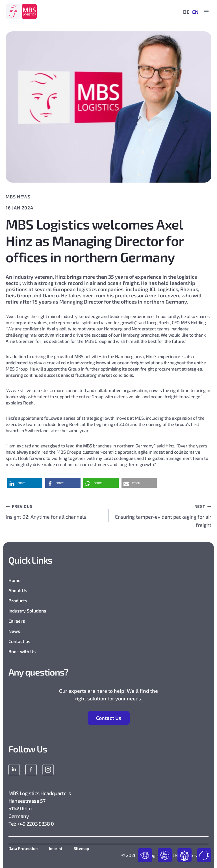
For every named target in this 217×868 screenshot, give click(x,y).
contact (204, 855)
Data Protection (23, 848)
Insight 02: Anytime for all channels (55, 511)
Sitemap (81, 848)
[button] (25, 483)
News (14, 631)
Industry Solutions (27, 611)
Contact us (19, 641)
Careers (17, 621)
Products (18, 600)
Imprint (56, 848)
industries (165, 855)
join (185, 855)
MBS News (18, 197)
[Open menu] (206, 11)
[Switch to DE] (185, 12)
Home (15, 580)
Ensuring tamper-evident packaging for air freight (162, 515)
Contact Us (109, 718)
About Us (18, 590)
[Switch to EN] (194, 12)
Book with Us (22, 651)
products (145, 855)
